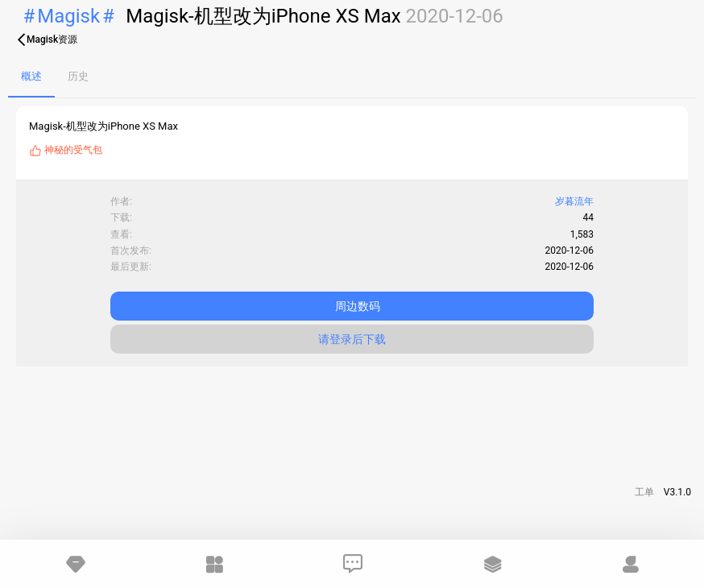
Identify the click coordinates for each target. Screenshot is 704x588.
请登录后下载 (352, 339)
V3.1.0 (677, 492)
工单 (644, 492)
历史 (78, 76)
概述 (31, 76)
